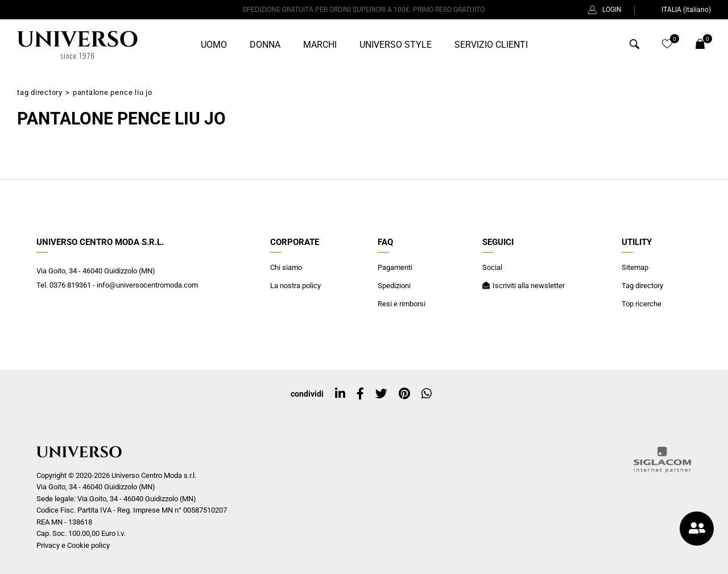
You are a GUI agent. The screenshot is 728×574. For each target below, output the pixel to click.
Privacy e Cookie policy (73, 545)
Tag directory (40, 92)
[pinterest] (404, 394)
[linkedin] (340, 394)
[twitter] (381, 394)
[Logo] (77, 45)
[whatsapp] (427, 394)
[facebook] (360, 394)
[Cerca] (634, 46)
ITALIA (679, 10)
